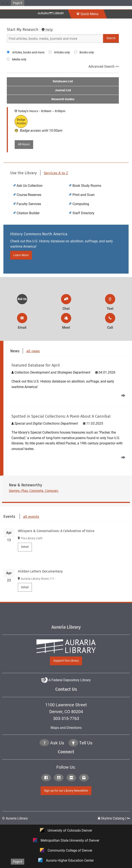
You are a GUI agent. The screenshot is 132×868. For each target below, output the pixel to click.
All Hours (24, 144)
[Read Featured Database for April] (68, 380)
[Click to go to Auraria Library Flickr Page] (72, 778)
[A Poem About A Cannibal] (68, 436)
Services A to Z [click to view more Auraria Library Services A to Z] (56, 173)
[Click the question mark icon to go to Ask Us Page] (44, 743)
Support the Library (66, 661)
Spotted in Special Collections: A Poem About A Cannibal (61, 416)
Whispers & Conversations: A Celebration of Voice (56, 531)
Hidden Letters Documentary (40, 571)
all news (33, 351)
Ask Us (22, 299)
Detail (25, 547)
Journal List (63, 90)
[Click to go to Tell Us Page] (73, 743)
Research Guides (63, 99)
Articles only (62, 52)
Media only (19, 59)
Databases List (63, 81)
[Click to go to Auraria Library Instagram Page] (85, 778)
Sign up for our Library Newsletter (66, 791)
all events (31, 517)
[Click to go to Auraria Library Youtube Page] (60, 778)
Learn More (21, 255)
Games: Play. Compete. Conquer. (34, 491)
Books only (87, 52)
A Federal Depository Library (66, 680)
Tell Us (86, 743)
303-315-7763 (66, 718)
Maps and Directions (66, 728)
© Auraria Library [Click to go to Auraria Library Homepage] (15, 818)
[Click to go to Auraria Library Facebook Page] (47, 778)
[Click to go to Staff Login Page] (128, 818)
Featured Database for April (36, 365)
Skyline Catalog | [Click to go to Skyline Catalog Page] (112, 818)
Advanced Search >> (104, 66)
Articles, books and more (28, 52)
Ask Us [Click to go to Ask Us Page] (57, 743)
